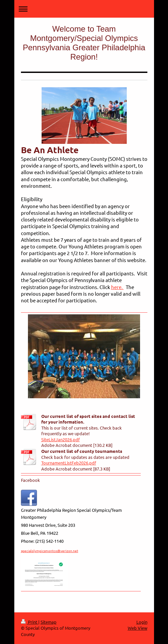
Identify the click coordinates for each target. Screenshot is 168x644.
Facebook (30, 480)
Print (30, 622)
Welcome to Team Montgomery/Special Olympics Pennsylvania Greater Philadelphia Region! (84, 43)
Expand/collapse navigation (84, 9)
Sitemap (49, 622)
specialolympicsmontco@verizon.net (50, 551)
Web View (138, 628)
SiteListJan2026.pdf (61, 439)
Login (142, 622)
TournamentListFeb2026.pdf (69, 463)
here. (117, 287)
